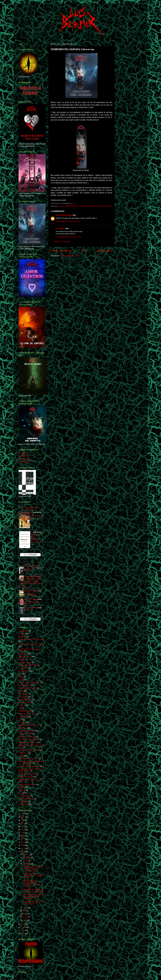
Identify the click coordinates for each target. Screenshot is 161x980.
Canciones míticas (25, 662)
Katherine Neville (36, 517)
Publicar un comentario (62, 242)
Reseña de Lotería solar (27, 774)
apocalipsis (23, 637)
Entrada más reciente (61, 251)
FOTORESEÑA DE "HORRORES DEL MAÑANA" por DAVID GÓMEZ (31, 883)
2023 (23, 820)
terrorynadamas (24, 796)
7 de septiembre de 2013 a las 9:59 (68, 237)
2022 (23, 823)
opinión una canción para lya (29, 750)
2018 (23, 836)
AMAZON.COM (24, 459)
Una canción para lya (26, 799)
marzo (25, 914)
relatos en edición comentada (29, 766)
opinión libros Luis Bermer (28, 742)
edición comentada (25, 700)
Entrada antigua (104, 251)
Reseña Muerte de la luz (27, 784)
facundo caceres (24, 702)
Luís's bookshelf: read (30, 565)
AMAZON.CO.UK (25, 462)
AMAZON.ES (23, 453)
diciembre (27, 854)
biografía (22, 660)
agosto (26, 908)
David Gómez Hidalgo (64, 215)
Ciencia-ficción (84, 206)
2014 (23, 848)
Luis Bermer (103, 206)
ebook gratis (23, 697)
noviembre (27, 858)
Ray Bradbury (29, 570)
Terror (110, 206)
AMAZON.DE (23, 456)
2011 (23, 927)
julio (25, 911)
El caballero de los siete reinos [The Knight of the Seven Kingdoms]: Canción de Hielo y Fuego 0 (30, 581)
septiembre (27, 864)
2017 (23, 839)
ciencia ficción (24, 668)
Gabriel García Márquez (31, 595)
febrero (26, 917)
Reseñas (22, 787)
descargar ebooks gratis (27, 688)
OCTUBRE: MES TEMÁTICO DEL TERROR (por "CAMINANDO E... (33, 868)
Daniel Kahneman (37, 541)
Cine (20, 674)
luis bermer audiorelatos (27, 731)
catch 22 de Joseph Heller (28, 665)
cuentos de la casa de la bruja (29, 682)
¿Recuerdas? (23, 631)
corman (21, 680)
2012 (23, 924)
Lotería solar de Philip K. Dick (29, 725)
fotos (20, 708)
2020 (23, 830)
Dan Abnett (28, 610)
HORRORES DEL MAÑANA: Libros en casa (33, 903)
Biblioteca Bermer (72, 206)
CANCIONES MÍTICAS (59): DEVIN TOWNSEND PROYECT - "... (33, 897)
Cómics (21, 677)
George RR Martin (25, 711)
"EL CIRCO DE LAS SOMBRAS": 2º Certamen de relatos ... (34, 876)
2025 (23, 814)
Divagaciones (23, 694)
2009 (23, 934)
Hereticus (27, 608)
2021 (23, 826)
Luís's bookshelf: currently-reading (30, 509)
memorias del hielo (25, 734)
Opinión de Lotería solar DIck (29, 739)
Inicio (84, 251)
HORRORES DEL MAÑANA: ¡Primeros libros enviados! (33, 890)
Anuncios (61, 206)
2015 (23, 845)
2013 (23, 852)
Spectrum (22, 790)
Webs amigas (23, 804)
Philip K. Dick (23, 753)
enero (25, 920)
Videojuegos (23, 801)
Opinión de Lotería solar (27, 737)
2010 (23, 930)
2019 (23, 833)
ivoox (20, 719)
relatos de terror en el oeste (28, 759)
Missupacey (28, 604)
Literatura (94, 206)
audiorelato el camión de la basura (31, 644)
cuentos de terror (25, 685)
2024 (23, 817)
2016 (23, 842)
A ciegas (27, 568)
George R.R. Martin (26, 587)
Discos (21, 691)
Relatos (21, 756)
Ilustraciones (23, 717)
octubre (26, 861)
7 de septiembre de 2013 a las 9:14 (68, 221)
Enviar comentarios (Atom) (70, 256)
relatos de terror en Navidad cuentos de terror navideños (32, 762)
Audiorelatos (23, 654)
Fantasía (22, 705)
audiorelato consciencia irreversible (31, 639)
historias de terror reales (27, 714)
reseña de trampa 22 (26, 777)
